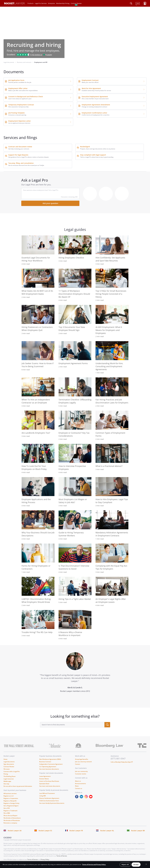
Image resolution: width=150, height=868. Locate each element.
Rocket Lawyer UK (15, 831)
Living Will (42, 796)
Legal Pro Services (41, 3)
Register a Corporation (11, 798)
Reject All (125, 864)
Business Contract (45, 762)
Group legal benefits (82, 759)
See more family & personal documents (52, 803)
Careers (78, 764)
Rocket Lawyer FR (76, 831)
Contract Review (76, 3)
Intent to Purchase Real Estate (49, 781)
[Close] (146, 864)
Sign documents (9, 764)
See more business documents (49, 769)
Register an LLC (9, 796)
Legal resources (9, 779)
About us (78, 781)
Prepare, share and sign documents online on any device (98, 149)
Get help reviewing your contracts (19, 149)
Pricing (6, 774)
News (77, 786)
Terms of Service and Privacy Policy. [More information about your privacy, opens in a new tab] (94, 864)
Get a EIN (7, 808)
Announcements (80, 784)
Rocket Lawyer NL (107, 831)
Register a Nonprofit (10, 801)
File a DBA (7, 813)
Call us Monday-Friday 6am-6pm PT (122, 762)
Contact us (79, 788)
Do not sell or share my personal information (18, 786)
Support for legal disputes (18, 155)
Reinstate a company (10, 823)
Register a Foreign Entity (11, 803)
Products (31, 3)
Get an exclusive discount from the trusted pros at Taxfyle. (26, 165)
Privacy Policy (45, 859)
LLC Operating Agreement (48, 767)
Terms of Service (62, 856)
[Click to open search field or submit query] (131, 3)
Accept (136, 864)
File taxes (7, 769)
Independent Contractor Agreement (51, 764)
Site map (6, 784)
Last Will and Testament (47, 793)
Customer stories (81, 774)
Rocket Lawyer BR (138, 831)
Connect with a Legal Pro (12, 771)
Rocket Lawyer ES (45, 831)
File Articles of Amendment (12, 818)
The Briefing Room (10, 776)
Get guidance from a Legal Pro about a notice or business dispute (29, 157)
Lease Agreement (45, 776)
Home (5, 759)
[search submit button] (107, 725)
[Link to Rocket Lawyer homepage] (15, 4)
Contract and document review (20, 147)
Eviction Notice (44, 779)
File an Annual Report (10, 816)
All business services (10, 793)
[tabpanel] (75, 676)
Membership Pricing (63, 3)
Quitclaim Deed (44, 784)
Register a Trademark (10, 811)
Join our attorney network (83, 762)
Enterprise (51, 3)
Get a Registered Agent (11, 806)
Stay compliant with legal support (93, 155)
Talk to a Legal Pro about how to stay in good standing (97, 157)
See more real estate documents (50, 786)
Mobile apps (7, 781)
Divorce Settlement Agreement (49, 798)
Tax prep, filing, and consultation (21, 163)
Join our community (81, 771)
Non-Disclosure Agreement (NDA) (50, 759)
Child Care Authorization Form (49, 801)
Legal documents (9, 762)
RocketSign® (85, 147)
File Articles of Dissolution (12, 820)
